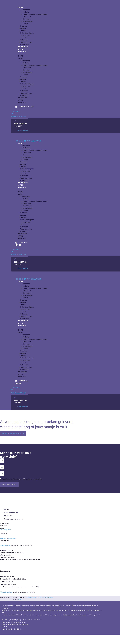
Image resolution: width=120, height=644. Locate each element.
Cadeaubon (25, 45)
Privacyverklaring (31, 597)
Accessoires (25, 10)
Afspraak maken (5, 546)
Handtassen (27, 19)
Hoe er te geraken (22, 130)
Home (21, 56)
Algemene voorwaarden (45, 597)
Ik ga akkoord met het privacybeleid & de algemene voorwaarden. (22, 479)
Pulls (24, 38)
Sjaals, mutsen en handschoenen (35, 14)
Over (21, 49)
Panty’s (25, 24)
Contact (22, 52)
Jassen (23, 28)
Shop (21, 7)
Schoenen (24, 40)
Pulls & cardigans (27, 33)
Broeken (24, 26)
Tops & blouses (26, 42)
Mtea (20, 600)
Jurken (23, 31)
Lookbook (23, 47)
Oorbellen (26, 12)
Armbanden (27, 17)
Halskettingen (28, 21)
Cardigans (26, 35)
